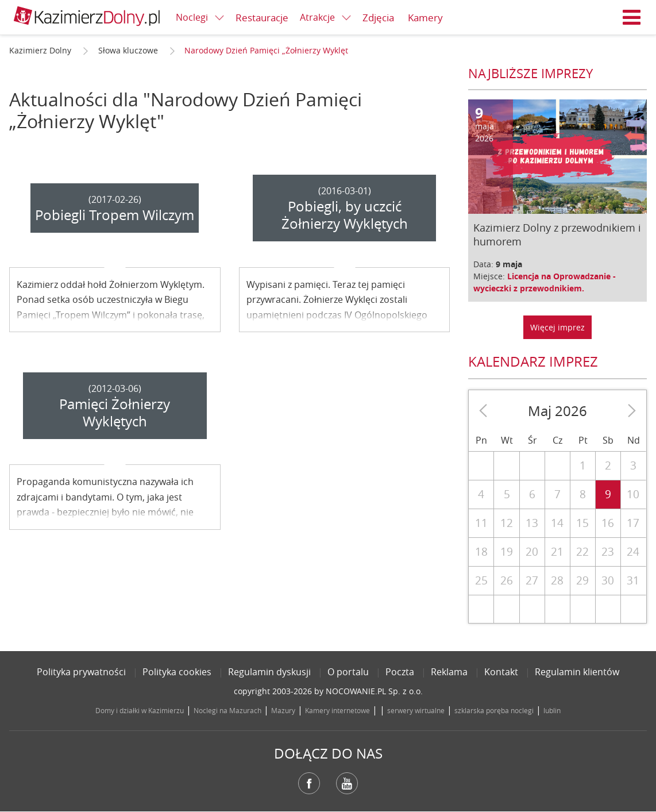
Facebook (309, 783)
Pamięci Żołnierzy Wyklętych (115, 413)
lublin (552, 710)
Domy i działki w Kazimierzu (140, 710)
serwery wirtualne (416, 710)
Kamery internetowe (337, 710)
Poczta (400, 672)
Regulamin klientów (577, 672)
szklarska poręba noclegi (494, 710)
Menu (632, 17)
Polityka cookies (177, 672)
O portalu (348, 672)
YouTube (347, 783)
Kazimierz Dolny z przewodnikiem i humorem (557, 234)
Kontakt (501, 672)
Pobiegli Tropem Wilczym (115, 215)
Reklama (449, 672)
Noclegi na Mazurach (227, 710)
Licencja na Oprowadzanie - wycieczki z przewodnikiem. (545, 282)
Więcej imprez (557, 327)
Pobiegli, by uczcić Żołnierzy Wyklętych (345, 215)
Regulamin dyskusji (269, 672)
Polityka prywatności (81, 672)
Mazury (283, 710)
